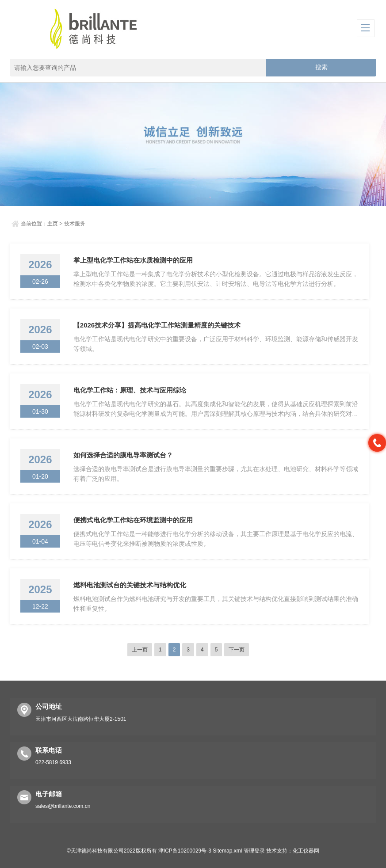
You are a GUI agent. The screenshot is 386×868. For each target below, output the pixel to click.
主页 (53, 224)
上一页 (140, 650)
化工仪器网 (306, 851)
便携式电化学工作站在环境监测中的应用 (133, 520)
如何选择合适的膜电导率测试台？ (123, 455)
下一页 (237, 650)
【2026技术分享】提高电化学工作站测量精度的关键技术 (157, 325)
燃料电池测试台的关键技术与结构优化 (130, 585)
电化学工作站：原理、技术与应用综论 (130, 390)
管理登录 (254, 851)
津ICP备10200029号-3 (185, 851)
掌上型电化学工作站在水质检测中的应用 (133, 260)
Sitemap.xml (227, 851)
